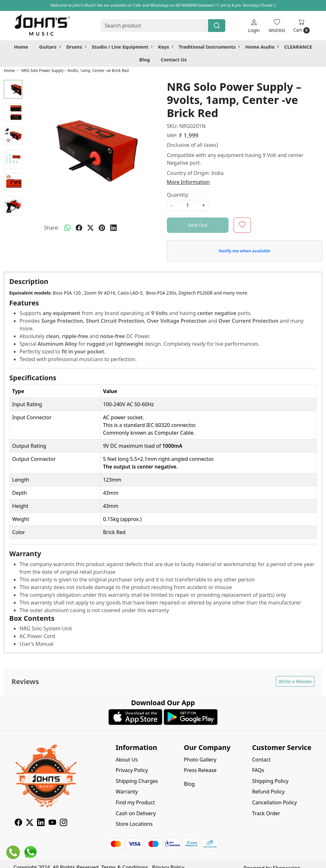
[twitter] (90, 228)
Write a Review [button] (295, 681)
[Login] (254, 26)
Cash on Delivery (136, 813)
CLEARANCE (298, 47)
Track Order (266, 813)
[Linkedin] (41, 823)
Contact (261, 760)
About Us (127, 760)
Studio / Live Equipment (122, 47)
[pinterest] (102, 228)
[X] (30, 823)
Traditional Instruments (209, 47)
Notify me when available (244, 251)
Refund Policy (268, 792)
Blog (145, 59)
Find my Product (135, 802)
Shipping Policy (270, 781)
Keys (165, 47)
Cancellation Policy (275, 802)
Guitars (50, 47)
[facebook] (79, 228)
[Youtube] (52, 823)
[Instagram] (63, 823)
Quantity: (178, 195)
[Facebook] (18, 823)
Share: (51, 228)
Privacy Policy (132, 770)
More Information (188, 182)
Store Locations (134, 824)
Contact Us (174, 59)
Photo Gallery (200, 760)
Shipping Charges (137, 781)
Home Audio (262, 47)
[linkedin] (113, 228)
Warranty (127, 792)
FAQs (258, 770)
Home (21, 47)
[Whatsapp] (67, 228)
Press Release (200, 770)
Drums (76, 47)
